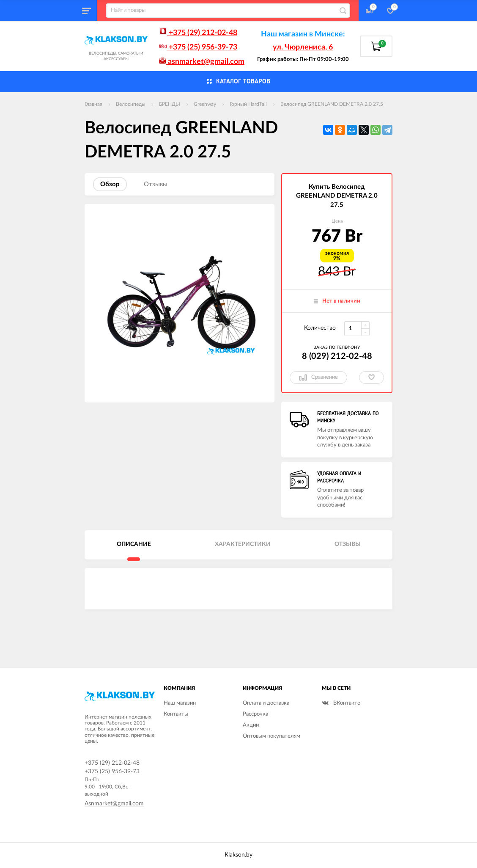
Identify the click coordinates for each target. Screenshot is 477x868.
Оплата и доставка (266, 703)
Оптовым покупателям (271, 736)
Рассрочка (255, 714)
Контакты (176, 714)
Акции (251, 725)
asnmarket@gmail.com (202, 62)
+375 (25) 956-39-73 (198, 47)
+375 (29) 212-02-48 (198, 33)
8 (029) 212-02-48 (337, 356)
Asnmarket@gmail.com (114, 804)
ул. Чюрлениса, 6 (303, 47)
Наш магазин (180, 703)
